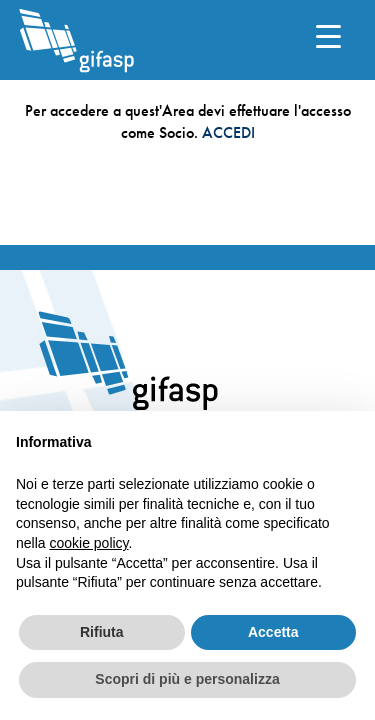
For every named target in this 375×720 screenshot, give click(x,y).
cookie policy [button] (88, 543)
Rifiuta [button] (102, 632)
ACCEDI (228, 132)
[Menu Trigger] (328, 35)
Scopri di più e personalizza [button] (187, 679)
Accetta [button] (273, 632)
